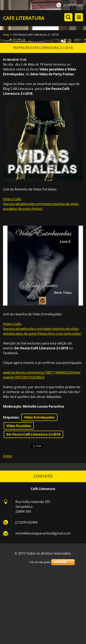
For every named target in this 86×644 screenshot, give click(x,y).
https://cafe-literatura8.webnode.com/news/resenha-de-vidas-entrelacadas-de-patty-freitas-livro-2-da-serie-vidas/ (42, 329)
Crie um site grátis (40, 562)
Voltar (8, 456)
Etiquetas (11, 417)
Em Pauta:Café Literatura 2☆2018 (33, 434)
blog (6, 35)
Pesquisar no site (68, 17)
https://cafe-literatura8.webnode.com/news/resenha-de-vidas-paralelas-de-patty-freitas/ (41, 204)
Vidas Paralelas (19, 426)
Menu (79, 17)
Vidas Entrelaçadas (39, 417)
